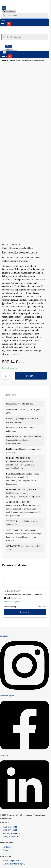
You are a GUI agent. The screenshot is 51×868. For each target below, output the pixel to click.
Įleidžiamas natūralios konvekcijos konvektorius (23, 594)
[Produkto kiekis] (6, 376)
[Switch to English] (15, 5)
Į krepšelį (30, 376)
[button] (13, 24)
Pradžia (5, 60)
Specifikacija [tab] (10, 395)
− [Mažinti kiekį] (40, 606)
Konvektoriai (15, 60)
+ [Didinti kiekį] (44, 606)
